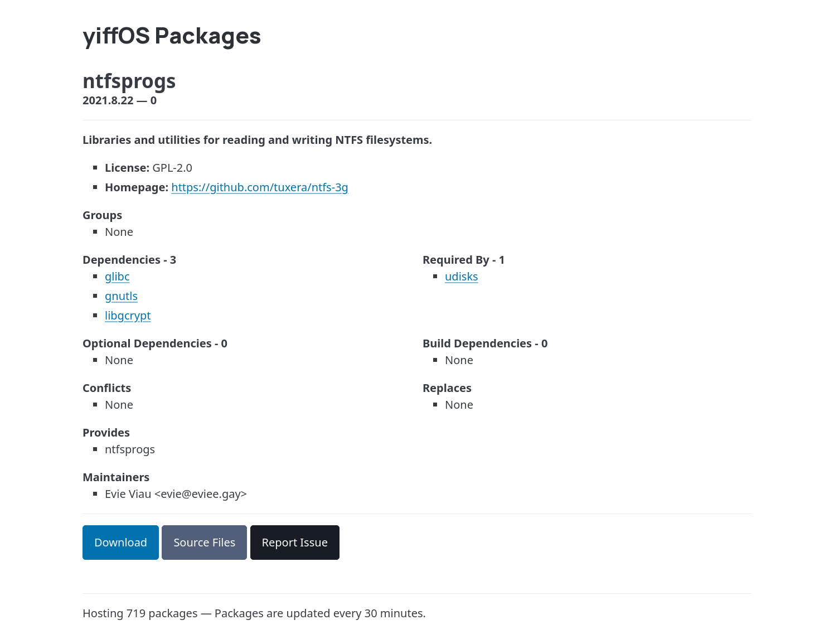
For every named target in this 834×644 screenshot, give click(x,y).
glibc (117, 276)
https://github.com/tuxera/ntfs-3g (260, 187)
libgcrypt (128, 315)
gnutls (121, 296)
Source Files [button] (204, 542)
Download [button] (121, 542)
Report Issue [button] (295, 542)
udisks (462, 276)
